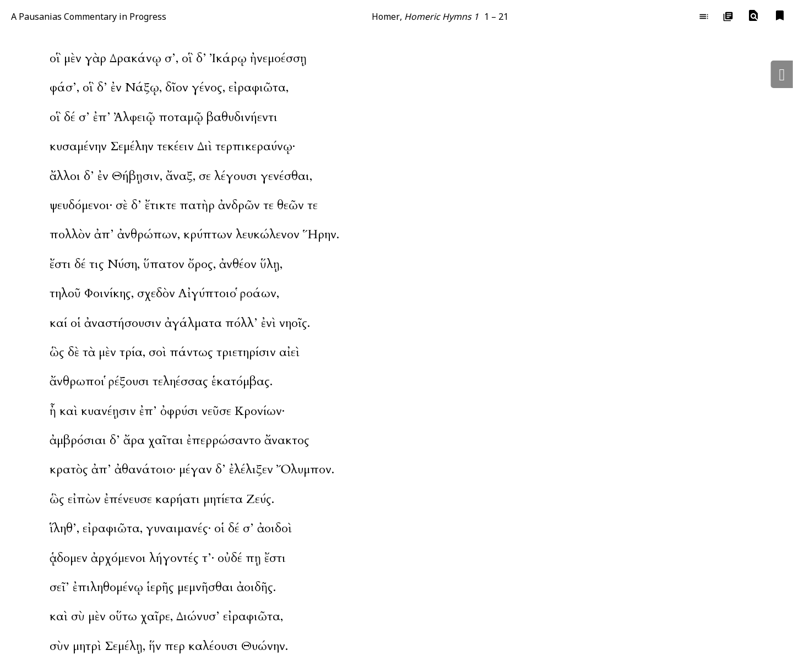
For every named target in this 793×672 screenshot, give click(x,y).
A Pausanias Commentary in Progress (89, 17)
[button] (753, 16)
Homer (386, 17)
